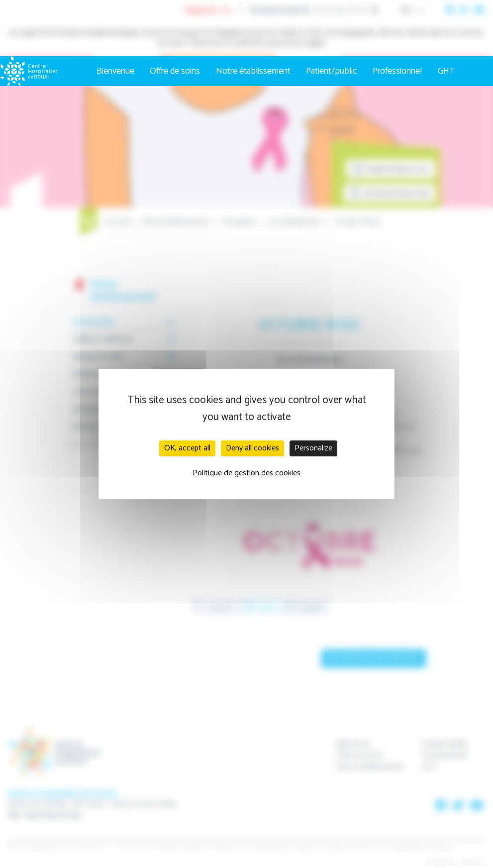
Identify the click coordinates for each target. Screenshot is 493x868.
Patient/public (331, 71)
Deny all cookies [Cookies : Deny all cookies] (252, 448)
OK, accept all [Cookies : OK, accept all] (187, 448)
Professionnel (397, 71)
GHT (446, 71)
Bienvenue (115, 71)
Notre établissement (253, 71)
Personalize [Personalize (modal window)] (313, 448)
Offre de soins (175, 71)
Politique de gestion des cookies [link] (246, 473)
